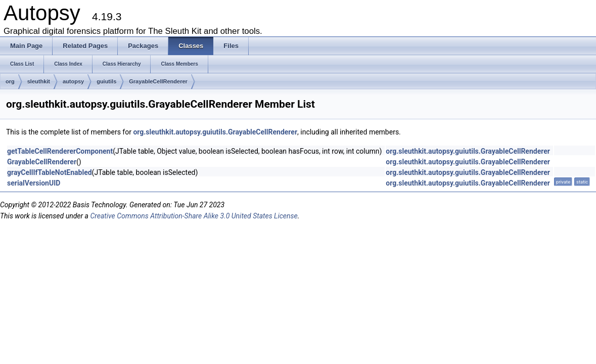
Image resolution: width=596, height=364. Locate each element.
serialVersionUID (34, 183)
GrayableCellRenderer (158, 81)
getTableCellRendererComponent (60, 151)
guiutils (106, 81)
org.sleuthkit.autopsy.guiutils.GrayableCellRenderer (215, 132)
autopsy (73, 81)
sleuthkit (39, 81)
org (10, 81)
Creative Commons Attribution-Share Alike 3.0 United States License (194, 216)
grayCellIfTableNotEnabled (50, 172)
